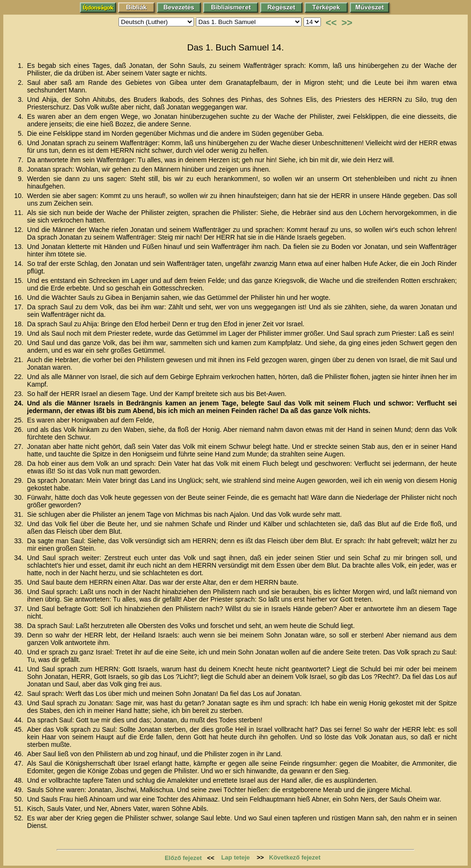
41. (20, 669)
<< (331, 23)
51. (20, 809)
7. (22, 160)
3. (22, 99)
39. (20, 635)
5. (22, 133)
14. (20, 264)
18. (20, 324)
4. (22, 116)
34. (20, 558)
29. (20, 480)
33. (20, 541)
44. (20, 720)
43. (20, 703)
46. (20, 754)
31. (20, 514)
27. (20, 446)
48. (20, 780)
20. (20, 343)
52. (20, 818)
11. (20, 213)
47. (20, 763)
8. (22, 169)
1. (22, 66)
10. (20, 196)
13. (20, 247)
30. (20, 497)
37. (20, 609)
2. (22, 83)
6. (22, 143)
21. (20, 360)
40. (20, 652)
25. (20, 420)
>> (347, 23)
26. (20, 430)
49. (20, 790)
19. (20, 333)
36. (20, 592)
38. (20, 626)
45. (20, 729)
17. (20, 307)
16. (20, 298)
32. (20, 524)
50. (20, 799)
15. (20, 281)
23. (20, 394)
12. (20, 230)
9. (22, 179)
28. (20, 463)
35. (20, 582)
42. (20, 694)
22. (20, 377)
